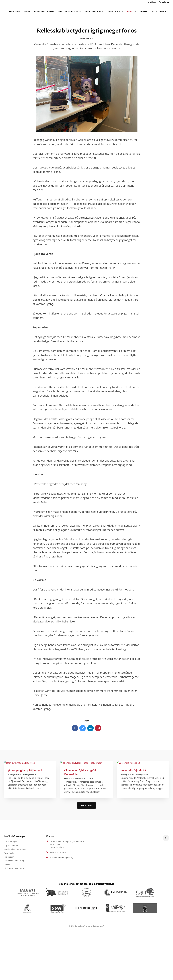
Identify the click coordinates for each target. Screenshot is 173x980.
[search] (155, 10)
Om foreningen (103, 10)
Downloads (9, 854)
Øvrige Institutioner (42, 10)
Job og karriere (142, 10)
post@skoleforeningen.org (61, 858)
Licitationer (151, 2)
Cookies (7, 866)
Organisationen (11, 846)
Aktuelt (117, 10)
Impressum (9, 858)
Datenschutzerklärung (14, 862)
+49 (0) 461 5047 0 (58, 853)
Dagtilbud (17, 10)
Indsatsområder (85, 10)
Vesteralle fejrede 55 (133, 771)
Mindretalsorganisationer (15, 850)
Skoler (27, 10)
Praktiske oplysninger (64, 10)
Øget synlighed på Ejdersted (25, 771)
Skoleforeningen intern (14, 870)
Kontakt (128, 10)
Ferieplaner (164, 2)
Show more (86, 806)
